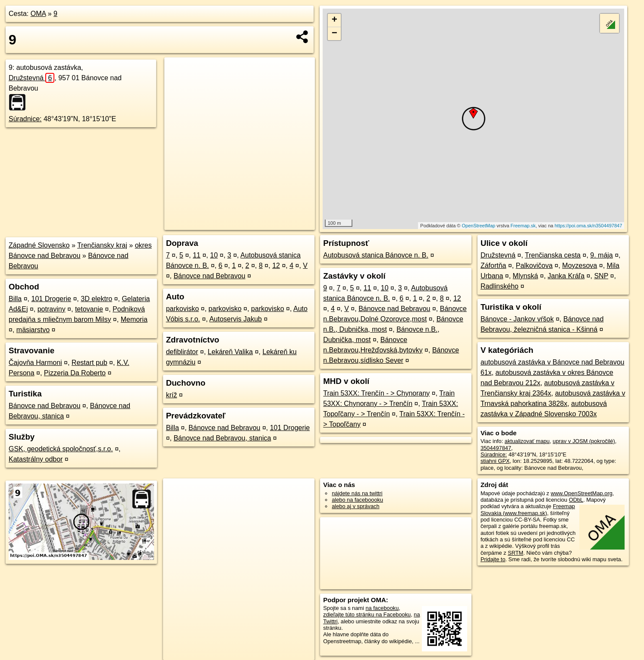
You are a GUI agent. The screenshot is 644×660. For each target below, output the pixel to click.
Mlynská (526, 276)
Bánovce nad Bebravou (44, 406)
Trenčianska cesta (553, 255)
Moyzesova (580, 266)
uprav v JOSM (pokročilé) (584, 441)
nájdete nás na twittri (357, 493)
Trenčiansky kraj (102, 245)
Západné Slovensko (39, 245)
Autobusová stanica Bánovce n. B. (376, 255)
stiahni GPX (495, 461)
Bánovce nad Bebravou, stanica (222, 438)
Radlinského (499, 286)
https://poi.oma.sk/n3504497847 (589, 226)
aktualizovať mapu (527, 441)
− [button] (335, 34)
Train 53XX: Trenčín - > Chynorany (376, 393)
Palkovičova (534, 266)
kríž (172, 395)
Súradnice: (25, 119)
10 (214, 255)
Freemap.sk (523, 226)
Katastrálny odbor (36, 459)
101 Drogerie (51, 299)
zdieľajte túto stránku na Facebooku (367, 614)
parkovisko (182, 309)
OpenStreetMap (479, 226)
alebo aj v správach (355, 506)
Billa (15, 299)
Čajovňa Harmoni (35, 363)
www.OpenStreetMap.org (582, 493)
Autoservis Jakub (236, 319)
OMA (38, 14)
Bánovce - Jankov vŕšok (517, 319)
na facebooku (382, 608)
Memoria (134, 319)
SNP (601, 276)
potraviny (52, 309)
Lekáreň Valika (231, 352)
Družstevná (31, 78)
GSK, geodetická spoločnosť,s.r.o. (61, 449)
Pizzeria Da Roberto (75, 373)
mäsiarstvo (33, 330)
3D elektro (96, 299)
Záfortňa (493, 266)
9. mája (601, 255)
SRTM (515, 553)
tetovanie (89, 309)
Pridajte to (493, 559)
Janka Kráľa (566, 276)
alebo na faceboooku (357, 500)
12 (276, 266)
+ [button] (335, 20)
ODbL (576, 500)
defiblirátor (182, 352)
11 (197, 255)
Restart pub (90, 363)
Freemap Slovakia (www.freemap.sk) (528, 509)
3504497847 (496, 448)
